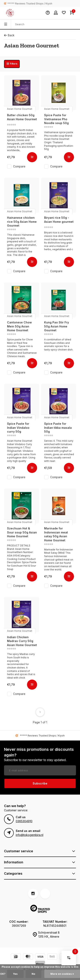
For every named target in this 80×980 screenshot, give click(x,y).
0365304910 (24, 821)
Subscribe (40, 783)
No (33, 974)
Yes (15, 974)
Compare (19, 166)
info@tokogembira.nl (30, 835)
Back (9, 35)
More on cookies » (62, 974)
